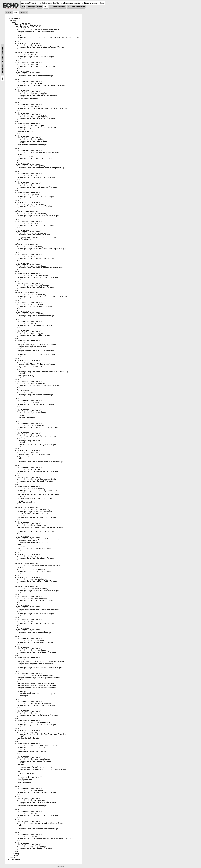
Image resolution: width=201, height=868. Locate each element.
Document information (76, 7)
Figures (3, 59)
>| (26, 13)
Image (40, 7)
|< (11, 13)
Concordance (3, 69)
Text (23, 7)
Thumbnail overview (57, 7)
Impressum (60, 867)
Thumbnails (3, 49)
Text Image (31, 7)
